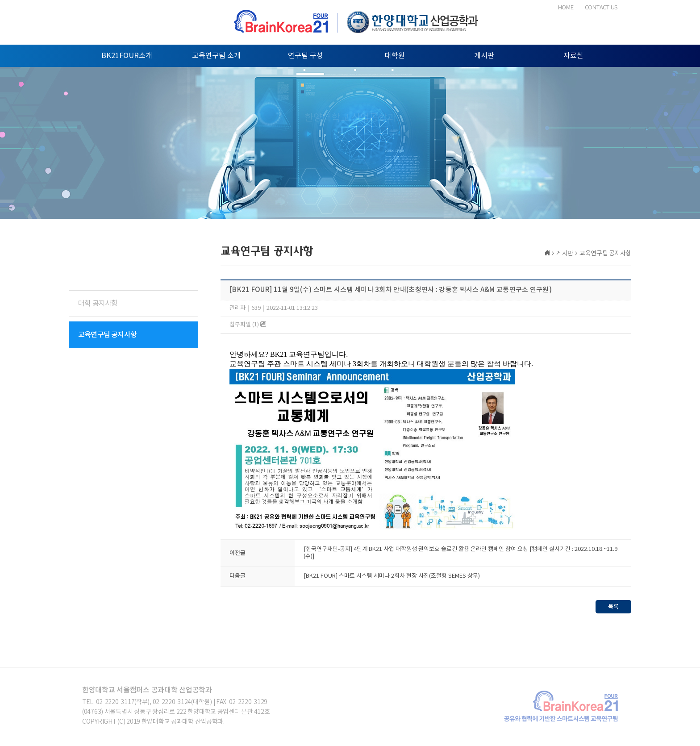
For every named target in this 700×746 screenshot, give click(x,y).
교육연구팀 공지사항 (107, 335)
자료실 (573, 56)
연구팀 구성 (306, 56)
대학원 (395, 56)
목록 (613, 608)
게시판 (484, 56)
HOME (566, 8)
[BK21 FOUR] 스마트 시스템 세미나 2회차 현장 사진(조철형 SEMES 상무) (392, 577)
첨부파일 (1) (248, 325)
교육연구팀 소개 (216, 56)
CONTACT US (601, 8)
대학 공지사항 (98, 304)
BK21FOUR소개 (127, 56)
